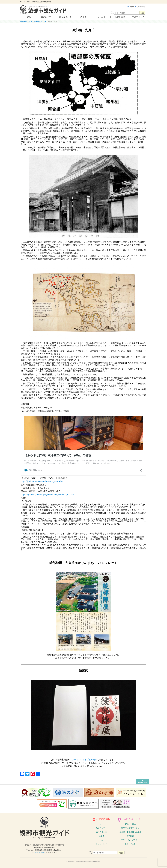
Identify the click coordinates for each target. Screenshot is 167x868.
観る (29, 17)
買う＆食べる (65, 17)
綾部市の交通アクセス (130, 828)
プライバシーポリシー (130, 840)
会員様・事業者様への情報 (130, 832)
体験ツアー (102, 828)
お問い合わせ (140, 7)
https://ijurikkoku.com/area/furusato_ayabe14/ (42, 481)
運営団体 (130, 836)
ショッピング (102, 844)
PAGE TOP (142, 781)
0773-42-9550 (39, 853)
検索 (142, 13)
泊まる (83, 17)
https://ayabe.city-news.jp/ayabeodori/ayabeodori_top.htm (48, 495)
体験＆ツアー (47, 17)
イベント (102, 17)
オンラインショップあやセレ (83, 760)
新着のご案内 (130, 824)
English (131, 7)
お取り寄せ (120, 17)
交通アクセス (138, 17)
